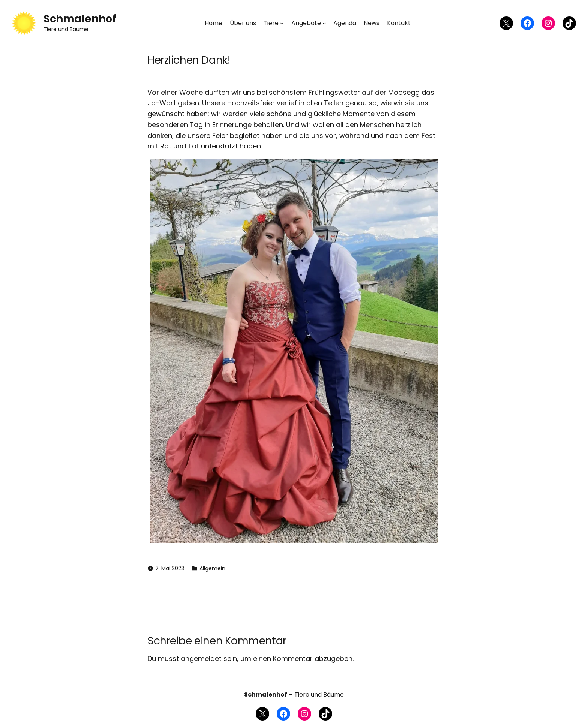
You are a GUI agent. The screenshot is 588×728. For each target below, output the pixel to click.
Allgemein (212, 568)
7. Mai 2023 (170, 568)
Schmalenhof (80, 19)
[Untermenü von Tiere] (282, 23)
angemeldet (201, 658)
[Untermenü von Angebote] (324, 23)
